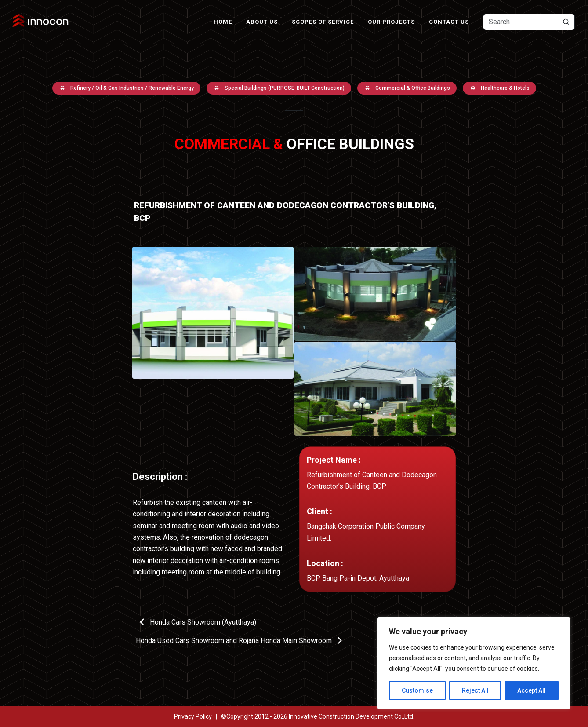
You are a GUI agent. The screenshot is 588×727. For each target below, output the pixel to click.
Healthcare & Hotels (499, 88)
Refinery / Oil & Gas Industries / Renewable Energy (126, 88)
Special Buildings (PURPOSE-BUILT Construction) (279, 88)
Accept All (532, 690)
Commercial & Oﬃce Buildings (407, 88)
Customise (417, 690)
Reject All (475, 690)
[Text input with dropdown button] (529, 22)
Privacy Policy (193, 716)
